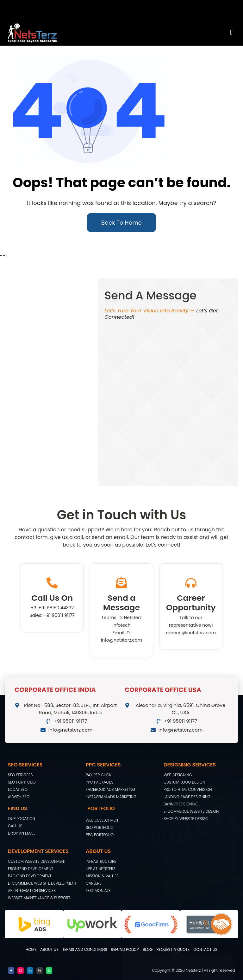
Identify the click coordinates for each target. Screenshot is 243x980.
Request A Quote (173, 950)
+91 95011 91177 (59, 616)
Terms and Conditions (85, 950)
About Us (49, 950)
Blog (148, 950)
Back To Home (121, 223)
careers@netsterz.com (191, 633)
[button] (151, 33)
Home (31, 950)
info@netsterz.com (121, 641)
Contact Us (205, 950)
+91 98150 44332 (56, 608)
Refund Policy (125, 950)
